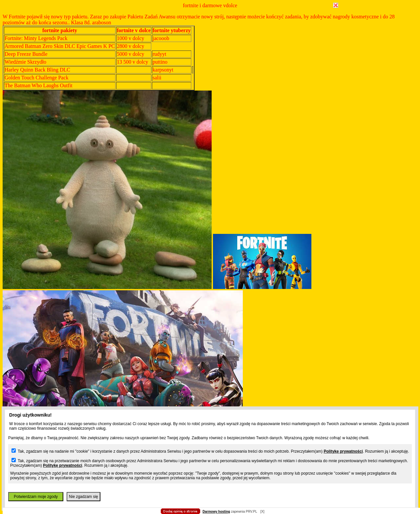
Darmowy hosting (216, 512)
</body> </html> (210, 33)
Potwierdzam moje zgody (36, 497)
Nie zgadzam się (84, 497)
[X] (262, 512)
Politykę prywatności (343, 451)
